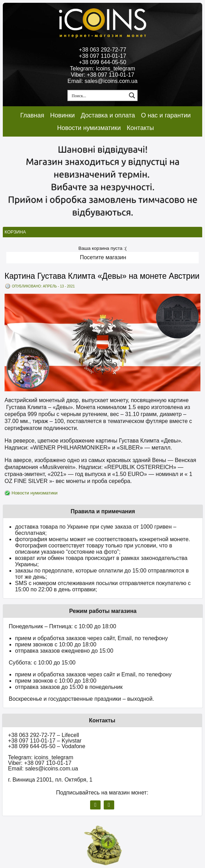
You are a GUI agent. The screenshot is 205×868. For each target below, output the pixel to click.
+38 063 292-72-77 (103, 50)
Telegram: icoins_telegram (102, 68)
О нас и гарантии (166, 115)
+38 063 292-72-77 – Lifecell (43, 735)
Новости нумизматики (89, 128)
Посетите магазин (103, 257)
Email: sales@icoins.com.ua (102, 81)
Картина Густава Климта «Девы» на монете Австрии (102, 276)
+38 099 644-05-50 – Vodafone (47, 746)
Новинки (63, 115)
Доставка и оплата (108, 115)
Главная (32, 115)
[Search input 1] (97, 95)
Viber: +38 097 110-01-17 (103, 75)
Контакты (140, 128)
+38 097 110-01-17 (103, 56)
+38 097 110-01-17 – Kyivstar (45, 741)
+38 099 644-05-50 (103, 62)
